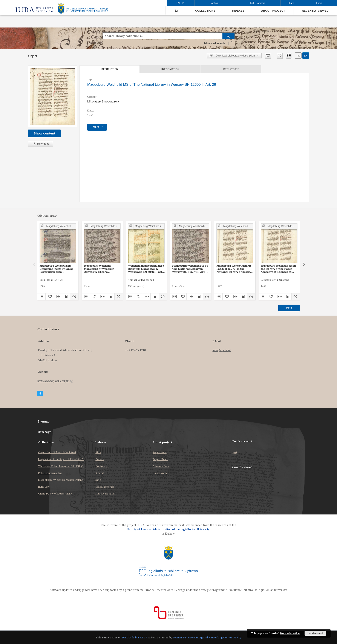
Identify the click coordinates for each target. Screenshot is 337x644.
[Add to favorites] (280, 56)
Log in (235, 453)
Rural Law (44, 487)
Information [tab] (170, 69)
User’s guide (160, 473)
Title (98, 452)
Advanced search (214, 43)
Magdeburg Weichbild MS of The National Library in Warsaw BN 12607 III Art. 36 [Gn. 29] (190, 269)
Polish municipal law (50, 473)
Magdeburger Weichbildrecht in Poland (61, 480)
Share (291, 3)
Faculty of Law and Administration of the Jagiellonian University (168, 529)
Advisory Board (162, 466)
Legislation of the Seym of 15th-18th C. (61, 459)
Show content (44, 133)
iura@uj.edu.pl (222, 350)
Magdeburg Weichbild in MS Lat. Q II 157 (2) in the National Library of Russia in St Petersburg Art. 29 (234, 269)
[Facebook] (40, 393)
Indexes (238, 11)
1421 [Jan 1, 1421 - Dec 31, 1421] (91, 115)
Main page (44, 432)
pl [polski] (184, 3)
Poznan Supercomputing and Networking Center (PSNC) (207, 637)
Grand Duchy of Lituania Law (55, 494)
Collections (205, 11)
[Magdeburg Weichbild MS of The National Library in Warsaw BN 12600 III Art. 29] (53, 96)
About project (273, 11)
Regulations (159, 452)
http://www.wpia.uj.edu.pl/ (55, 381)
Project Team (160, 459)
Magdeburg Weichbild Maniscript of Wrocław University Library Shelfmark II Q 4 (99, 269)
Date (98, 480)
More (289, 308)
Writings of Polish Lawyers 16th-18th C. (61, 466)
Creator (100, 459)
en (306, 56)
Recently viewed (315, 11)
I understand (315, 633)
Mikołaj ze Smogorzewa (103, 101)
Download (40, 144)
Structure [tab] (231, 69)
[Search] (229, 36)
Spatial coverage (105, 487)
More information (290, 633)
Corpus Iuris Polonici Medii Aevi (57, 452)
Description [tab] (110, 69)
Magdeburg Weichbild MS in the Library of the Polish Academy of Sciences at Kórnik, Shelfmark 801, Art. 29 (278, 269)
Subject (100, 473)
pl (298, 56)
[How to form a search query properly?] (232, 43)
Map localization (105, 494)
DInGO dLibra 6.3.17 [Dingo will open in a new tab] (135, 637)
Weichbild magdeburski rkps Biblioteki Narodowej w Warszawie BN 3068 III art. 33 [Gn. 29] (146, 269)
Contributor (102, 466)
